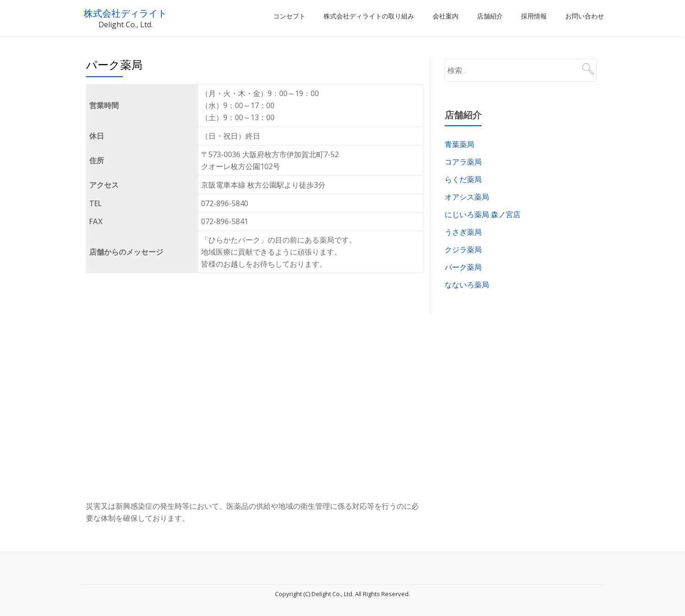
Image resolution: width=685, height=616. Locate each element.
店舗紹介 (490, 16)
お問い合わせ (585, 16)
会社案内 (446, 16)
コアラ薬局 (463, 162)
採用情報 (534, 16)
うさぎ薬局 (463, 232)
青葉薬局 (459, 144)
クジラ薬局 (463, 250)
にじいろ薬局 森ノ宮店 (483, 214)
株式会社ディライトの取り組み (369, 16)
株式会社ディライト (135, 13)
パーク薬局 (463, 267)
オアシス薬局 (467, 197)
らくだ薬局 (463, 179)
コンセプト (289, 16)
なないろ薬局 (467, 285)
